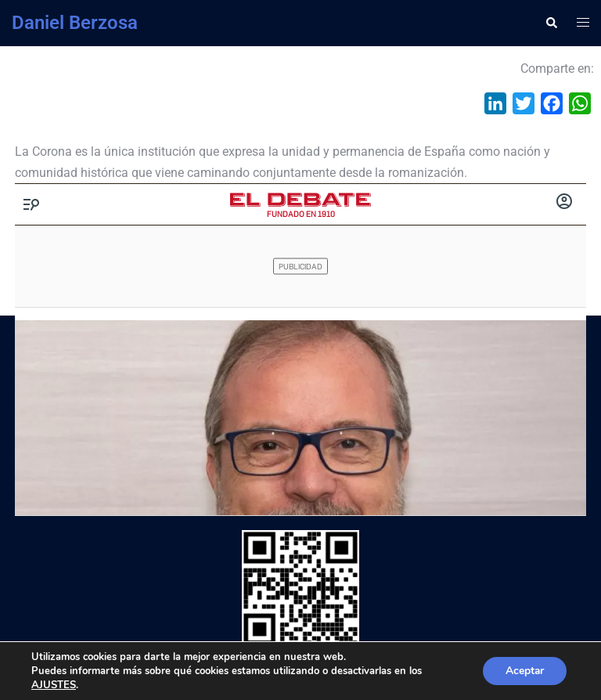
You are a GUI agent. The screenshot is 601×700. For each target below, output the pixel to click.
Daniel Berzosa (75, 23)
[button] (551, 23)
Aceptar (524, 671)
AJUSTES (54, 685)
